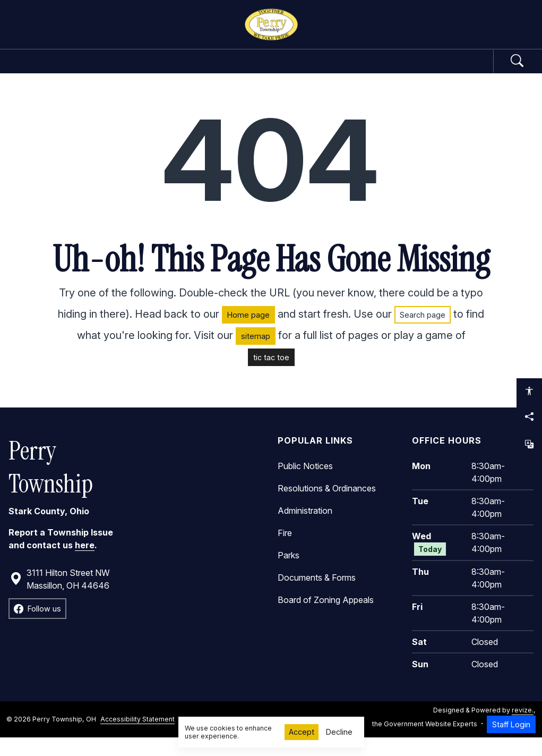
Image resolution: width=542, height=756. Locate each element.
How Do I (416, 70)
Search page (423, 333)
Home (54, 70)
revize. (523, 729)
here (85, 563)
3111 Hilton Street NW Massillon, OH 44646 (60, 597)
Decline (339, 732)
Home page (248, 333)
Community (329, 70)
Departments (229, 70)
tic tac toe (271, 375)
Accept (302, 732)
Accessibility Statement (137, 737)
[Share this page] (529, 417)
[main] (271, 424)
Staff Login (511, 742)
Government (127, 70)
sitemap (256, 354)
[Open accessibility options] (529, 391)
